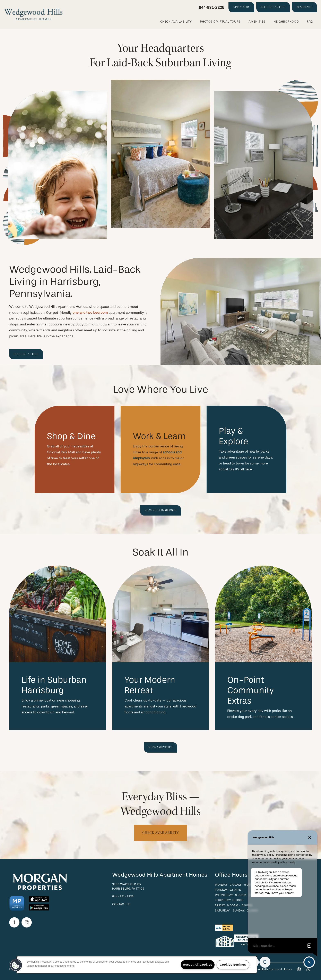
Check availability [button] (160, 833)
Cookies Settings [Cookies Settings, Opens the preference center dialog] (233, 965)
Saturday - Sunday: (230, 911)
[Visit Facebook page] (14, 922)
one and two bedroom (90, 313)
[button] (241, 7)
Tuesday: (222, 890)
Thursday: (223, 900)
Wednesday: (224, 895)
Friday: (220, 905)
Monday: (222, 885)
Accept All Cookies (198, 965)
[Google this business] (27, 922)
